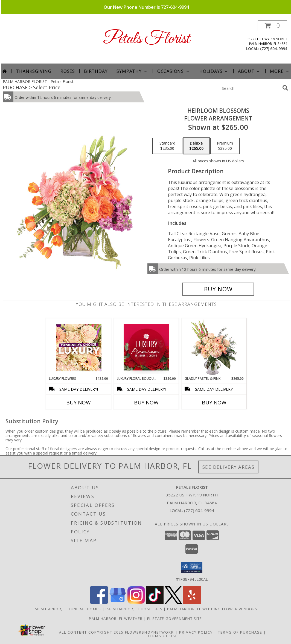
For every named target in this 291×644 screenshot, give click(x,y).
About (249, 71)
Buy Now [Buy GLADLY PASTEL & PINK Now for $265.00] (214, 403)
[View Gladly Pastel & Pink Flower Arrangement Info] (214, 347)
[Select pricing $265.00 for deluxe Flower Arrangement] (196, 146)
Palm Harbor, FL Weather (116, 618)
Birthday (96, 71)
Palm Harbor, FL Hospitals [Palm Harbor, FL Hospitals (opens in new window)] (134, 609)
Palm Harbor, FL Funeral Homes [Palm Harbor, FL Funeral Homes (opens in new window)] (67, 609)
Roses (68, 71)
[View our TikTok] (155, 602)
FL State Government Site (174, 618)
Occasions (174, 71)
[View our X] (173, 602)
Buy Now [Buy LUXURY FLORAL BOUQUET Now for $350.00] (146, 403)
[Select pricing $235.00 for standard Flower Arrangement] (167, 146)
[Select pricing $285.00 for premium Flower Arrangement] (225, 146)
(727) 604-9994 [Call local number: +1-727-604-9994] (274, 49)
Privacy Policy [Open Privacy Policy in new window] (196, 632)
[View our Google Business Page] (118, 602)
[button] (272, 26)
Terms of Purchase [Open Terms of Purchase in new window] (240, 632)
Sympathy (132, 71)
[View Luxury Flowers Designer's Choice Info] (79, 347)
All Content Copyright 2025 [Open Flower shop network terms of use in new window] (91, 632)
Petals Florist (146, 39)
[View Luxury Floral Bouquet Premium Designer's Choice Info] (146, 347)
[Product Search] (251, 88)
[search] (285, 88)
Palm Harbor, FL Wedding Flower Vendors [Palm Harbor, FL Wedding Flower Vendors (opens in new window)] (212, 609)
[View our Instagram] (136, 602)
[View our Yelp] (192, 602)
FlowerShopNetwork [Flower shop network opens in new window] (149, 632)
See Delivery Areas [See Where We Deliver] (229, 467)
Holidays (214, 71)
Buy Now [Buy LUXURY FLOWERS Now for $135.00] (78, 403)
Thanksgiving (34, 71)
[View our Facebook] (99, 602)
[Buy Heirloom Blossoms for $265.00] (218, 289)
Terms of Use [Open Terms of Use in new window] (163, 636)
